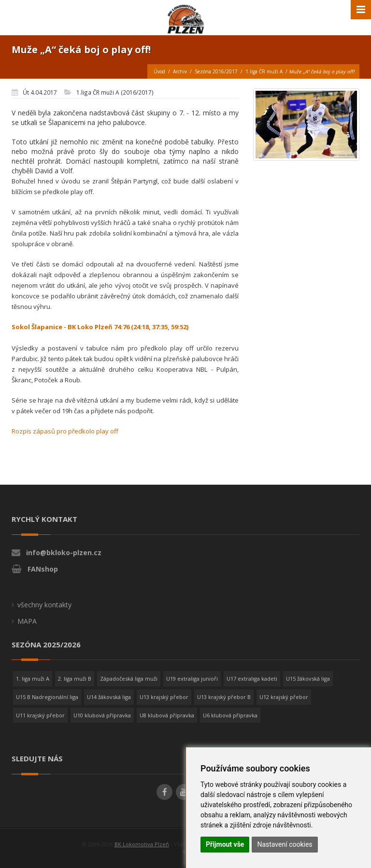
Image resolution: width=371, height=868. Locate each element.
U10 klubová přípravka (102, 715)
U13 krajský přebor (164, 697)
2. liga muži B (75, 679)
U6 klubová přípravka (230, 715)
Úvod (159, 71)
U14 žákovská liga (109, 697)
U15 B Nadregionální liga (47, 697)
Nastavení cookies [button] (285, 844)
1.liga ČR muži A (264, 71)
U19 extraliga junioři (192, 679)
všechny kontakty (44, 605)
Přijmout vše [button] (225, 844)
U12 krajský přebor (284, 697)
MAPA (27, 621)
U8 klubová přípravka (167, 715)
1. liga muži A (33, 679)
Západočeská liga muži (129, 679)
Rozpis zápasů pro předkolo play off (65, 431)
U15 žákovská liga (308, 679)
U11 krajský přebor (40, 715)
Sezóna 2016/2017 (216, 71)
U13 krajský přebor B (224, 697)
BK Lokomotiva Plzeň (142, 844)
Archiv (180, 71)
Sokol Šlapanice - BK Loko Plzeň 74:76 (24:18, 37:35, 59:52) (100, 327)
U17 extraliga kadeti (252, 679)
